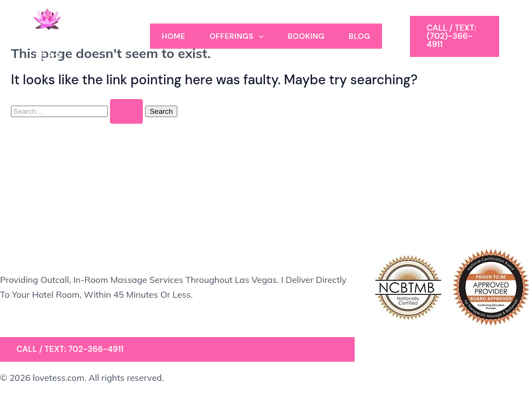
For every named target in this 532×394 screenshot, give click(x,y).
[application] (258, 36)
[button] (455, 36)
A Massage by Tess (77, 47)
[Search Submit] (126, 111)
